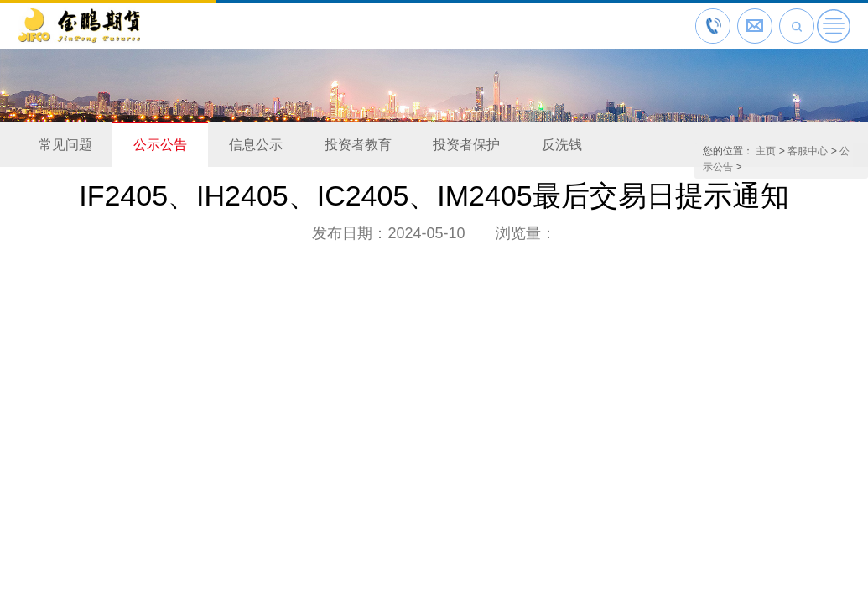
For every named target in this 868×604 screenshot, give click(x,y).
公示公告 (160, 145)
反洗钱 (562, 145)
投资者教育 (358, 145)
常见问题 (65, 145)
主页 (766, 151)
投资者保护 (466, 145)
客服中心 (808, 151)
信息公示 (256, 145)
